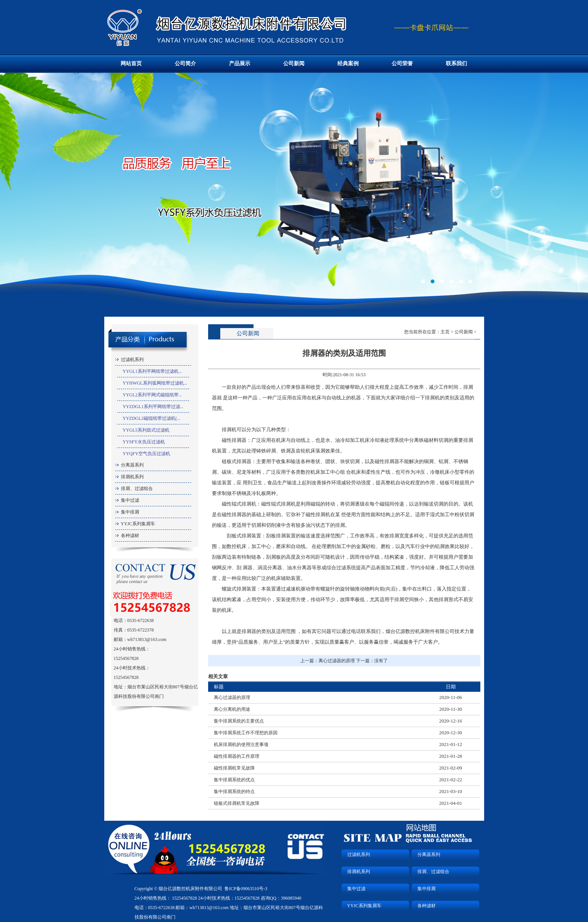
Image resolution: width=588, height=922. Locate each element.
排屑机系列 (132, 477)
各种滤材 (130, 536)
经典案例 (348, 64)
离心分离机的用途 (232, 709)
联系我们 (456, 64)
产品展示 (240, 64)
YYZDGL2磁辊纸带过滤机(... (152, 418)
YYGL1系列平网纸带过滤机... (152, 371)
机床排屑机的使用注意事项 (241, 745)
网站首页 (131, 64)
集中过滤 (130, 500)
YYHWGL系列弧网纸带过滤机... (155, 383)
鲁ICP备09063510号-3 (246, 889)
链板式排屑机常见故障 (237, 803)
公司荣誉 (402, 64)
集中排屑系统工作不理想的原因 (246, 733)
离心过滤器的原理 (337, 661)
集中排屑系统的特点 (234, 792)
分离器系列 (132, 465)
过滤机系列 (132, 360)
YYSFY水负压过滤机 (144, 442)
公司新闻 (294, 64)
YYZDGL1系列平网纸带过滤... (153, 407)
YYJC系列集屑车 (138, 524)
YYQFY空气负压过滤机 (147, 454)
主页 (445, 332)
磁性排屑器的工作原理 (237, 756)
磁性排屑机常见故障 (234, 768)
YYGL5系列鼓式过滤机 (146, 430)
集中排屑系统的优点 (234, 780)
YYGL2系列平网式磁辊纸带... (152, 395)
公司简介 (185, 64)
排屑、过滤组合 (137, 488)
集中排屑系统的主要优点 (239, 721)
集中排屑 (130, 512)
